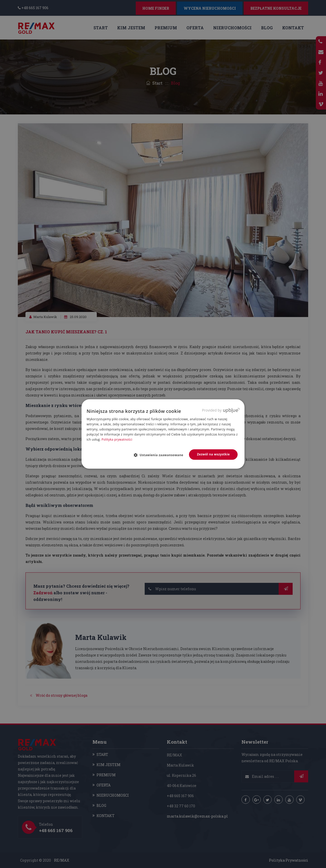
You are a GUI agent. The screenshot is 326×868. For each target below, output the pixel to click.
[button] (161, 455)
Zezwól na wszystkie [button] (213, 454)
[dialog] (163, 434)
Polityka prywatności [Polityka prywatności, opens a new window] (117, 439)
